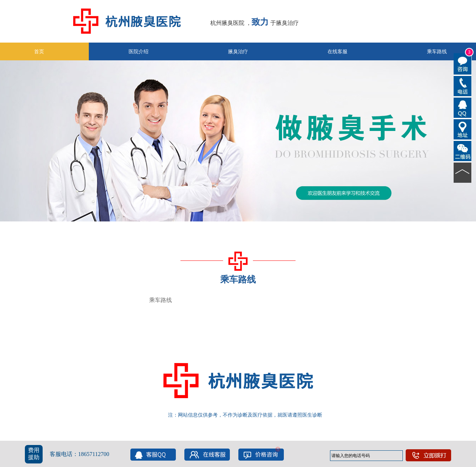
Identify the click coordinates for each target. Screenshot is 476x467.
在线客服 (337, 51)
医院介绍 (139, 51)
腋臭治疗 (238, 51)
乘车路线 (161, 300)
